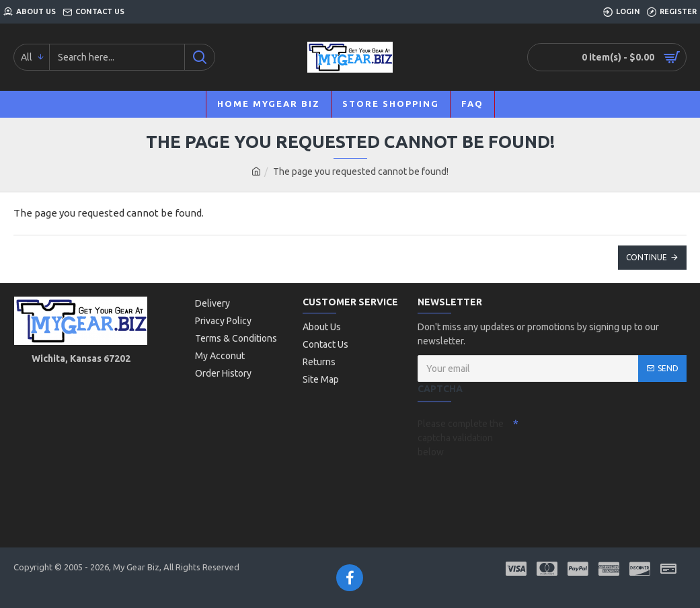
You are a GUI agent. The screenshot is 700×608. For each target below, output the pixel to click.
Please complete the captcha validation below (461, 438)
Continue (647, 257)
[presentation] (512, 487)
